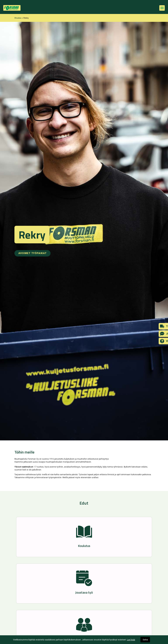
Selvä (145, 640)
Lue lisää (131, 640)
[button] (162, 8)
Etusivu (18, 18)
